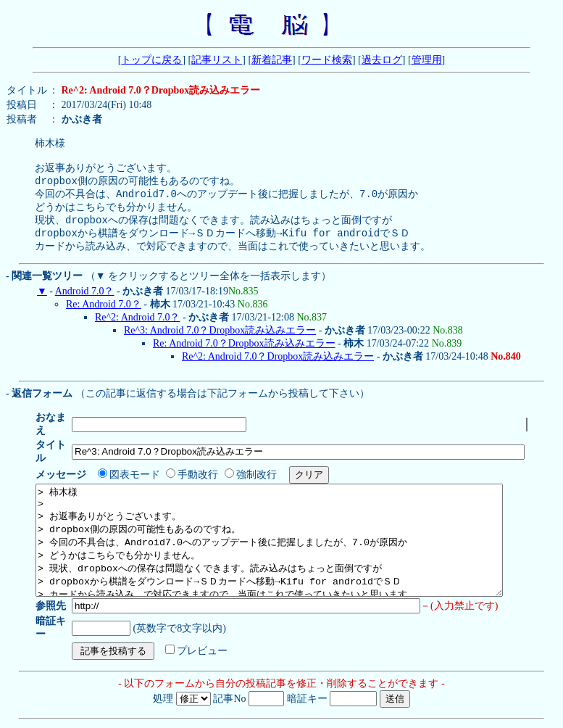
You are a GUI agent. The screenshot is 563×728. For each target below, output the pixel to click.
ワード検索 (327, 60)
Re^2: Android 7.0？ (137, 331)
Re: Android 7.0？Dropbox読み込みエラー (244, 357)
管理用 (427, 60)
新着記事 (272, 60)
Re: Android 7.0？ (104, 318)
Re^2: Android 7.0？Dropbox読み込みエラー (278, 370)
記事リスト (217, 60)
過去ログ (382, 60)
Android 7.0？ (85, 305)
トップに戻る (151, 60)
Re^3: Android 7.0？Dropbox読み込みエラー (220, 344)
